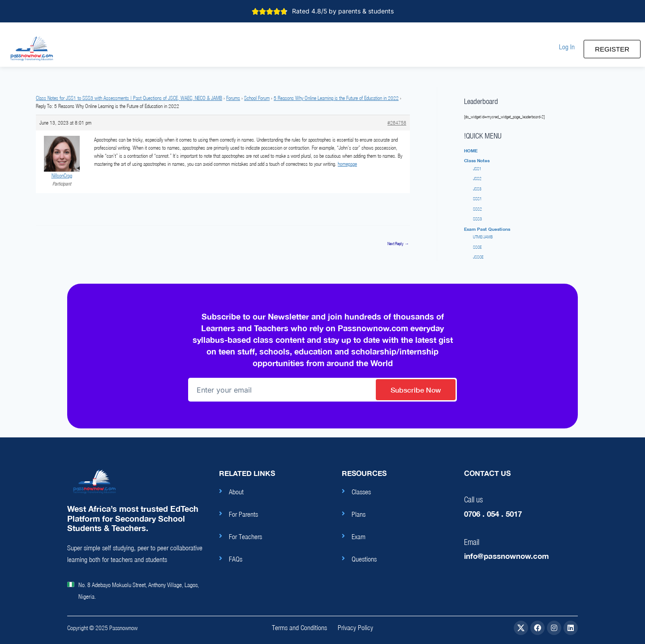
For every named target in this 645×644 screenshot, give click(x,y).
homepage (347, 164)
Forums (233, 98)
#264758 (397, 123)
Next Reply (398, 244)
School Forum (257, 98)
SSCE (477, 247)
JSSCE (478, 257)
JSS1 (477, 169)
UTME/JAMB (483, 237)
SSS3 (477, 219)
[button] (567, 47)
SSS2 (477, 209)
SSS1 (477, 199)
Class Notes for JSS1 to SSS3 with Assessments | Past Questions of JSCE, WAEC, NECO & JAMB (129, 98)
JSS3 (477, 189)
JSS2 (477, 179)
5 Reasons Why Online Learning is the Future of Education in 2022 (336, 98)
